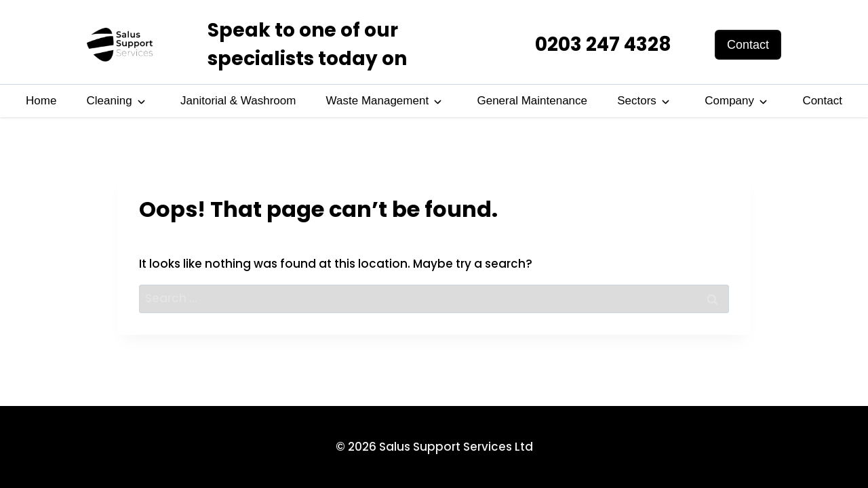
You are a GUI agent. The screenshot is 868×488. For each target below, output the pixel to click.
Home (41, 101)
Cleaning (110, 101)
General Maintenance (532, 101)
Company (729, 101)
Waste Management (378, 101)
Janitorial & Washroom (238, 101)
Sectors (637, 101)
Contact (822, 101)
